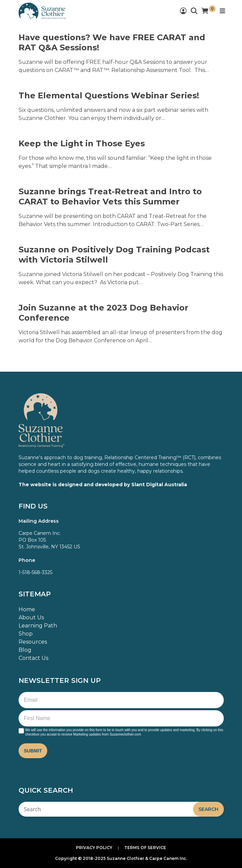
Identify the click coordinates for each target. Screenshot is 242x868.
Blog (25, 650)
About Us (31, 617)
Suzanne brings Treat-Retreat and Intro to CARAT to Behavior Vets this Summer (110, 196)
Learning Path (38, 626)
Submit (33, 751)
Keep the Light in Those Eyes (82, 143)
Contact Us (33, 658)
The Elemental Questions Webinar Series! (109, 95)
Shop (26, 634)
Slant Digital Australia (159, 485)
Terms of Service (145, 848)
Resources (33, 642)
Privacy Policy (94, 848)
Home (27, 609)
